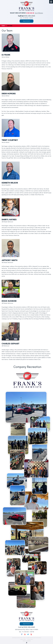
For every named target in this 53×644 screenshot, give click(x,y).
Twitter (28, 634)
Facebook (22, 634)
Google (25, 634)
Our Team (10, 26)
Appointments (26, 21)
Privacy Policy (30, 639)
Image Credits (23, 639)
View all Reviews (39, 13)
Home (3, 26)
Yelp (31, 634)
